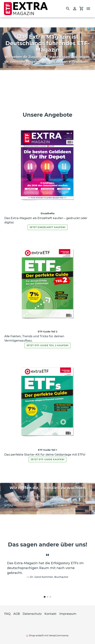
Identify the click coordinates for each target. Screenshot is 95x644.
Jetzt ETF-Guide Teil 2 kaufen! (47, 345)
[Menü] (90, 9)
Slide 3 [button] (50, 597)
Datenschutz (32, 614)
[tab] (45, 597)
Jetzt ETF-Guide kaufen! (47, 459)
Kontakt (50, 614)
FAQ (7, 614)
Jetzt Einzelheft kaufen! (47, 227)
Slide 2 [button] (47, 597)
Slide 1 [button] (45, 597)
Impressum (68, 614)
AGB (17, 614)
